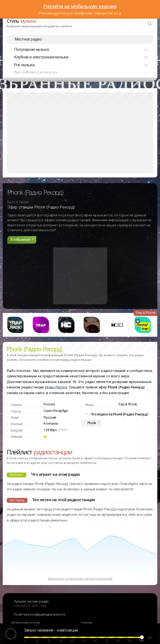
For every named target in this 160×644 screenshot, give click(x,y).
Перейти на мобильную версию (80, 6)
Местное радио (28, 39)
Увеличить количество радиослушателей (80, 579)
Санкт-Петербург (56, 411)
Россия (49, 404)
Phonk (92, 423)
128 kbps (50, 430)
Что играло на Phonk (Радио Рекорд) (120, 414)
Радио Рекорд (56, 387)
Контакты (51, 424)
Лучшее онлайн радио (31, 601)
